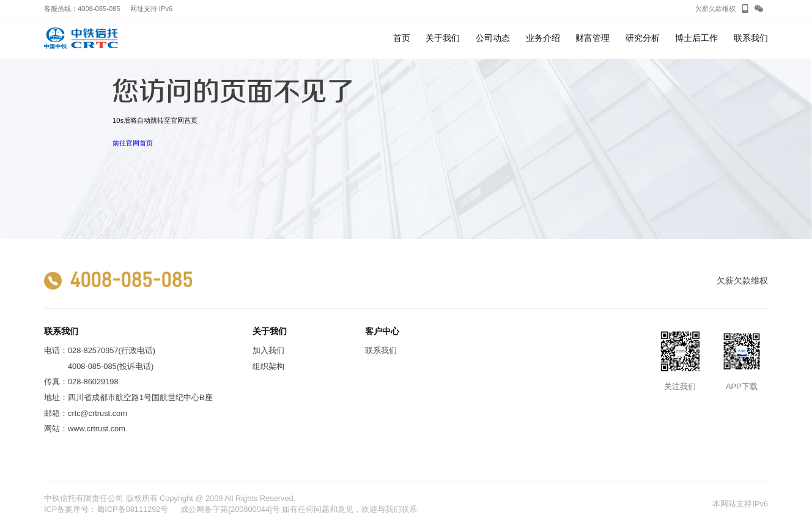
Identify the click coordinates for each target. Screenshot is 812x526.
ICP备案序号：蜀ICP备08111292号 (106, 509)
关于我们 (443, 46)
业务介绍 (543, 46)
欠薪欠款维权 (715, 9)
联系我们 (751, 46)
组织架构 (268, 366)
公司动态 (493, 46)
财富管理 (592, 46)
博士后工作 (696, 46)
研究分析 (643, 46)
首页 (402, 38)
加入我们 (268, 350)
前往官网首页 (133, 143)
